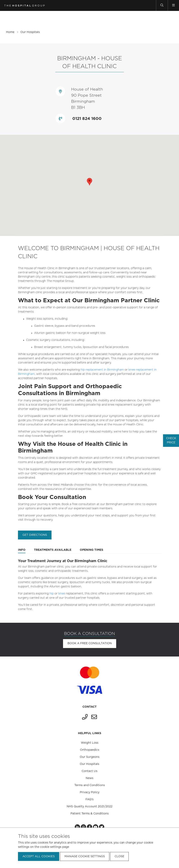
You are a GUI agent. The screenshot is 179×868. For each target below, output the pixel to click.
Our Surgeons (90, 757)
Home (10, 32)
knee (62, 594)
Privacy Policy (90, 792)
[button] (89, 182)
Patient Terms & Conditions (90, 814)
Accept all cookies (39, 856)
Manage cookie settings (85, 856)
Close (119, 856)
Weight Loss (90, 743)
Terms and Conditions (90, 785)
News (89, 778)
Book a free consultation (90, 643)
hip (52, 594)
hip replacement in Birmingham (102, 370)
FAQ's (89, 799)
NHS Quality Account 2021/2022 (89, 807)
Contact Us (89, 771)
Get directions (35, 535)
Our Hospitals (30, 32)
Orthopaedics (90, 750)
